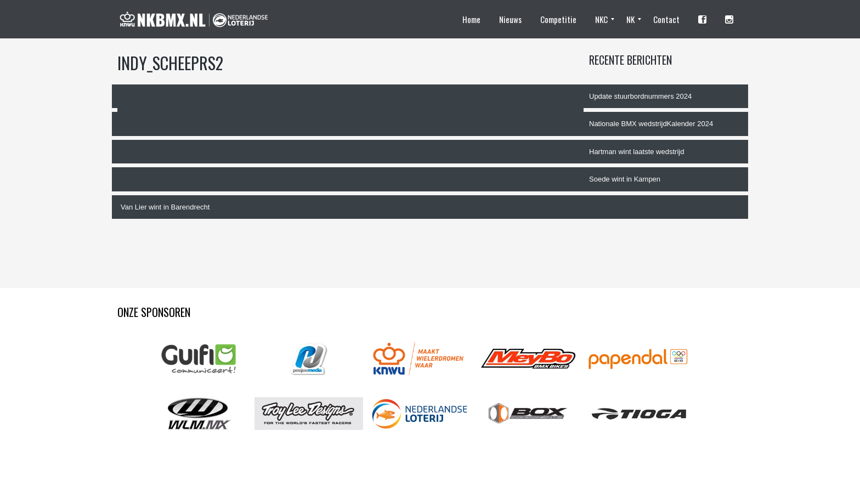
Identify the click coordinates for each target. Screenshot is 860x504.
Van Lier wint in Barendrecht (165, 207)
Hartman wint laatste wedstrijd (636, 152)
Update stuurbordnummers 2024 (640, 96)
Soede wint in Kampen (625, 179)
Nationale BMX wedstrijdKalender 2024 (651, 124)
